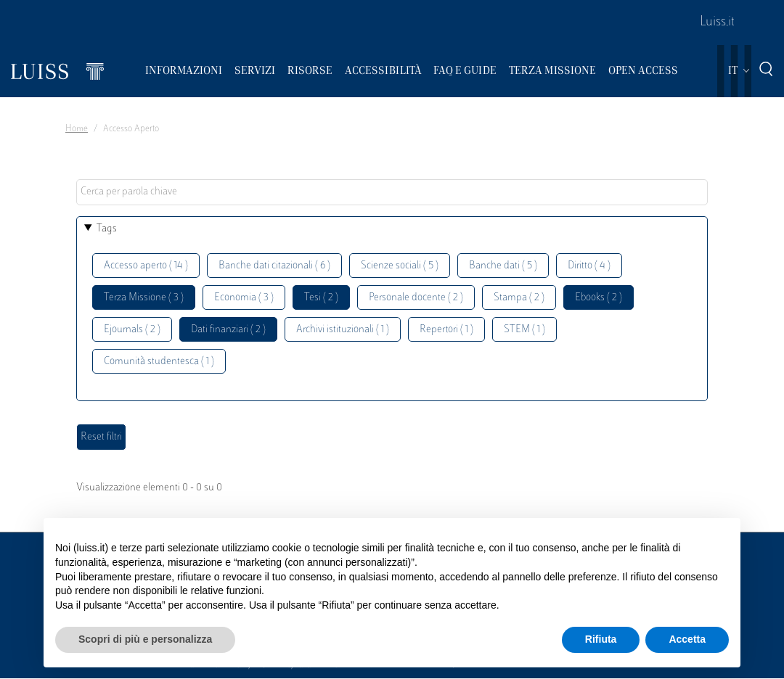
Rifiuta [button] (601, 639)
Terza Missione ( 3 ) (144, 298)
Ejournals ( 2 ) (132, 330)
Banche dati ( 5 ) (503, 266)
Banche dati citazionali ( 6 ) (274, 266)
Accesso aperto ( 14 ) (146, 266)
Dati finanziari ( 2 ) (228, 330)
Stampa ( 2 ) (519, 298)
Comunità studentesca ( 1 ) (159, 362)
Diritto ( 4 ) (589, 266)
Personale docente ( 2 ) (416, 298)
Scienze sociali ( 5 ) (400, 266)
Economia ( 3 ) (244, 298)
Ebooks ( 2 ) (599, 298)
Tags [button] (107, 229)
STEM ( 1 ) (524, 330)
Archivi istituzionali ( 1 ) (343, 330)
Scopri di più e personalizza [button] (145, 639)
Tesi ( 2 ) (321, 298)
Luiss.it (717, 22)
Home (77, 129)
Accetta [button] (687, 639)
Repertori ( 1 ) (446, 330)
